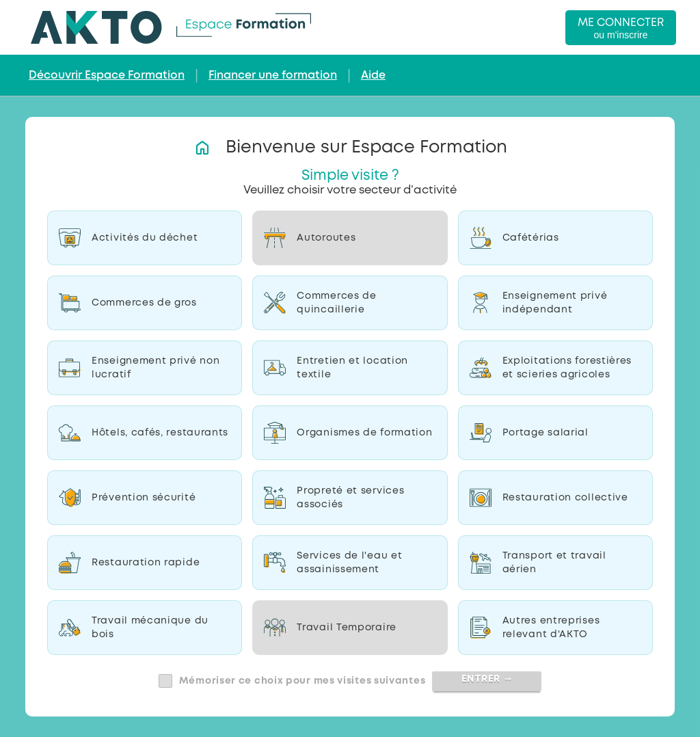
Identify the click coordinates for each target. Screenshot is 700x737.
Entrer (487, 679)
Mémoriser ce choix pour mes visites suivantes (302, 681)
